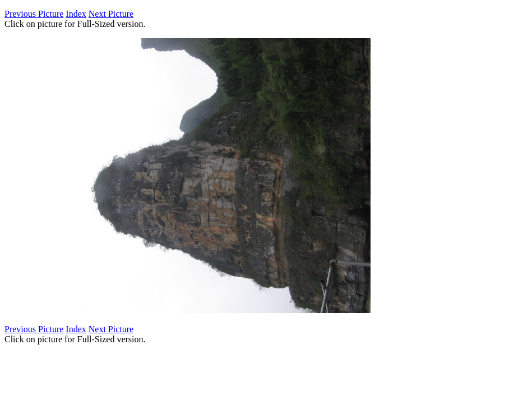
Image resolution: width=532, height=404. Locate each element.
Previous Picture (34, 14)
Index (76, 14)
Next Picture (111, 14)
